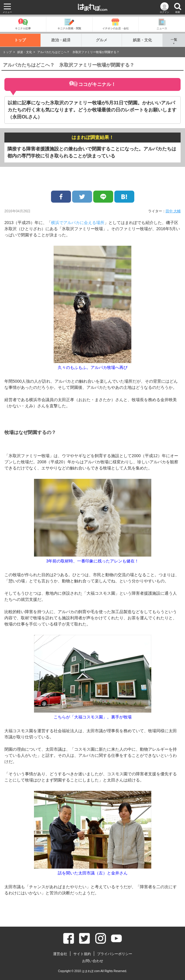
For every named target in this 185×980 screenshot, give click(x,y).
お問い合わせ (93, 961)
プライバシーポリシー (115, 954)
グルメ (102, 40)
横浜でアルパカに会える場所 (78, 223)
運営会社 (60, 954)
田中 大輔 (173, 211)
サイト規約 (82, 954)
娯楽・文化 (142, 40)
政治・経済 (61, 40)
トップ (20, 40)
